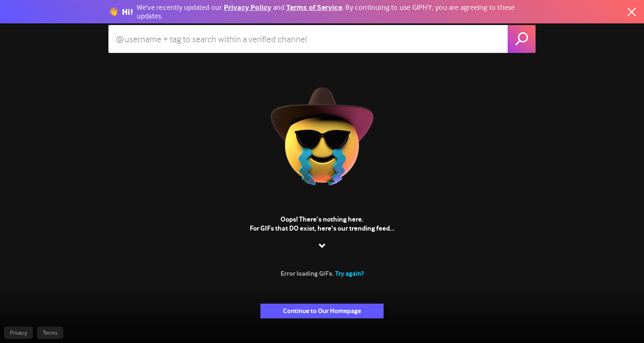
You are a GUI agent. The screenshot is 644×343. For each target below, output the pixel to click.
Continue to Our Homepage (322, 311)
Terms (50, 333)
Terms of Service (314, 8)
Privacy (18, 333)
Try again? (350, 273)
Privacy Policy (248, 8)
